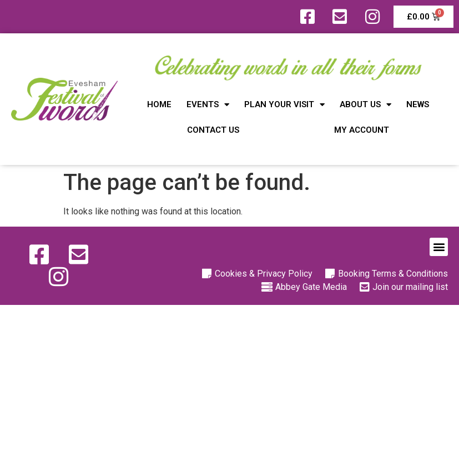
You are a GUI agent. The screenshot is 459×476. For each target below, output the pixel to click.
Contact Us (213, 130)
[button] (439, 247)
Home (159, 104)
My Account (362, 130)
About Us (365, 105)
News (418, 104)
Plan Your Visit (284, 105)
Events (208, 105)
